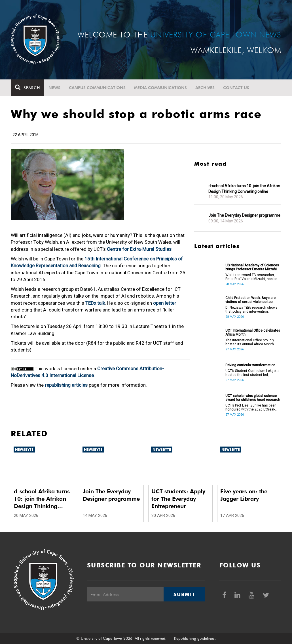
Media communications (160, 88)
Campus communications (97, 88)
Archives (205, 88)
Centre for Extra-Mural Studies (139, 249)
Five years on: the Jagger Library (244, 495)
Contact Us (236, 88)
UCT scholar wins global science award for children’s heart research (253, 398)
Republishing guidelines (194, 638)
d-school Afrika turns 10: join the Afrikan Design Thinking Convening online (244, 189)
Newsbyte (24, 450)
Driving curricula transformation (250, 365)
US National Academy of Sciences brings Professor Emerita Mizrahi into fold (252, 267)
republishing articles (66, 385)
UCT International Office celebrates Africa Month (253, 332)
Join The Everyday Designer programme (244, 215)
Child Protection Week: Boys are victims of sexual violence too (250, 300)
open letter (165, 303)
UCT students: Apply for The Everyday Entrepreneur (178, 499)
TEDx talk (95, 303)
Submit (184, 594)
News (54, 88)
